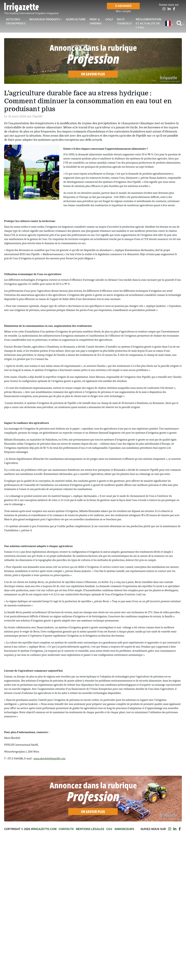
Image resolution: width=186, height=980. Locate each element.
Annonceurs (124, 829)
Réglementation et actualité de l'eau (148, 24)
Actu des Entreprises (16, 22)
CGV (109, 829)
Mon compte (123, 11)
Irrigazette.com (44, 829)
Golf (109, 20)
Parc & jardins (95, 22)
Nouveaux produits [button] (45, 20)
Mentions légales (90, 829)
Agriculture (76, 20)
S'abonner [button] (123, 6)
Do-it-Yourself (124, 22)
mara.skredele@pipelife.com (50, 759)
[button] (169, 24)
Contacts (66, 829)
